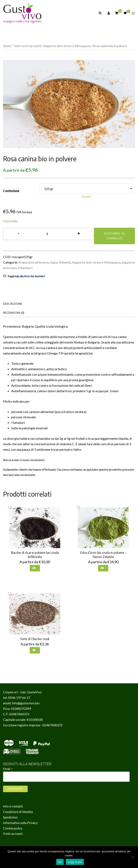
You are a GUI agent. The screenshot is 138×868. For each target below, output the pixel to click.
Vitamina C (26, 268)
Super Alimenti (61, 262)
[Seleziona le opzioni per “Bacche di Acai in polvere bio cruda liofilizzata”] (35, 568)
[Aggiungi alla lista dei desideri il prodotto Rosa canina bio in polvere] (69, 276)
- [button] (18, 233)
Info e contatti (13, 806)
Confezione (11, 191)
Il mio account (13, 833)
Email (8, 769)
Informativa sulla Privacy (20, 823)
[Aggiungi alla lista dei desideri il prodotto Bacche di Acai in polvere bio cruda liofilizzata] (10, 508)
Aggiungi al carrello (115, 236)
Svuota (86, 196)
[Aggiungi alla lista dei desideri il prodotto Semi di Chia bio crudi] (10, 594)
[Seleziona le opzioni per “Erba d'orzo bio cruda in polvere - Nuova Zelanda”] (103, 568)
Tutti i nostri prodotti (27, 46)
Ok (60, 862)
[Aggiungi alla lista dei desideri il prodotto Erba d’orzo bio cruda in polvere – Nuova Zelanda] (78, 508)
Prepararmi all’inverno (34, 262)
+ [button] (79, 233)
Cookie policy (13, 828)
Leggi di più (75, 862)
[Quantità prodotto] (49, 234)
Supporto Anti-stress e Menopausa (67, 46)
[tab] (66, 304)
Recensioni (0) (14, 313)
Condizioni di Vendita (18, 812)
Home (7, 46)
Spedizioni (10, 817)
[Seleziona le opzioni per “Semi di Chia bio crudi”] (35, 650)
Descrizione (13, 304)
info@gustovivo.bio (26, 703)
